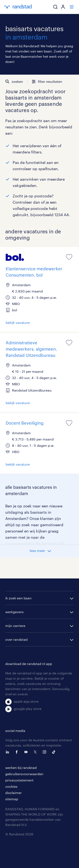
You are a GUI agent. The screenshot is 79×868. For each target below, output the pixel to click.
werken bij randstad (21, 768)
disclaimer (13, 793)
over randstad (16, 639)
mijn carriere (15, 626)
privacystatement (19, 780)
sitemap (12, 799)
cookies (11, 786)
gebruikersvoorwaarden (24, 774)
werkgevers (14, 612)
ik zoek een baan (18, 598)
